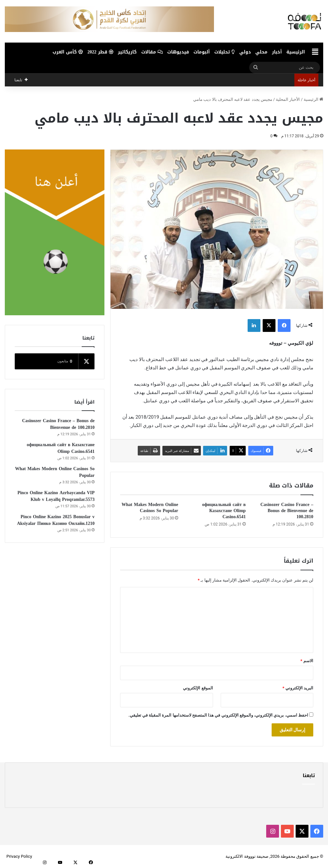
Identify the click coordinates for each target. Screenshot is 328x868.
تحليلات (225, 52)
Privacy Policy (19, 856)
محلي (261, 52)
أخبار (277, 52)
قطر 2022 (100, 52)
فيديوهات (178, 52)
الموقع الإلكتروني (198, 688)
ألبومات (202, 52)
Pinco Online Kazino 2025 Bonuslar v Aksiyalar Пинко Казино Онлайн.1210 (56, 520)
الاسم (307, 661)
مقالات (152, 52)
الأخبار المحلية (288, 99)
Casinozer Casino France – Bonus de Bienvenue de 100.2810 (287, 511)
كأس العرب (68, 52)
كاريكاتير (127, 52)
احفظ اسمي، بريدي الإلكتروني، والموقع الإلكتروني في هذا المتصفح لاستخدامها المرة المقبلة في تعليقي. (218, 715)
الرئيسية (296, 52)
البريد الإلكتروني (298, 688)
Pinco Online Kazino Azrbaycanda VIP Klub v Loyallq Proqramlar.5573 (56, 496)
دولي (245, 52)
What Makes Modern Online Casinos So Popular (150, 508)
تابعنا (309, 776)
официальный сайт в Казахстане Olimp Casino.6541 (224, 511)
